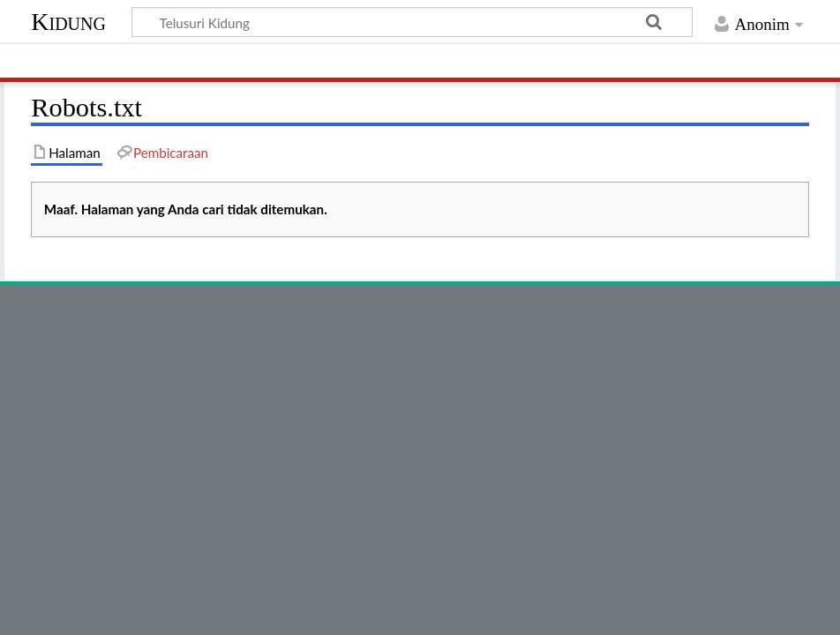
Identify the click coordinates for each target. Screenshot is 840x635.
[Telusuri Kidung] (412, 22)
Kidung (68, 22)
